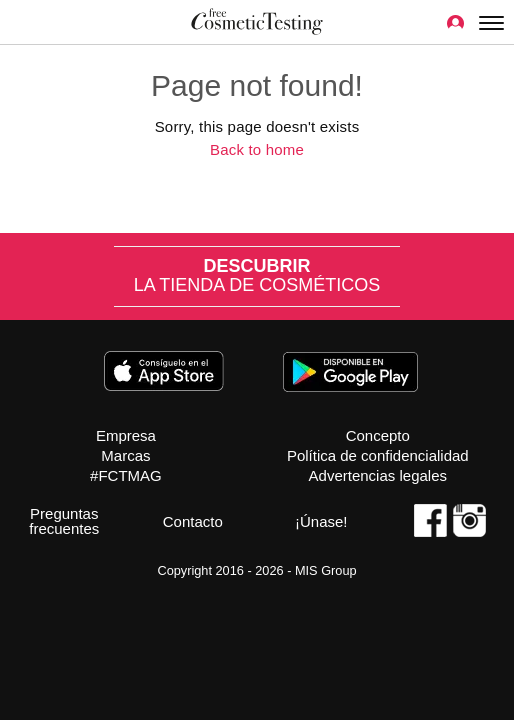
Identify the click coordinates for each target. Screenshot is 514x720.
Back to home (257, 149)
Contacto (193, 521)
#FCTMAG (126, 475)
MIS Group (326, 570)
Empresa (126, 435)
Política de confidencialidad (378, 455)
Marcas (125, 455)
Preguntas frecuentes (64, 521)
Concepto (378, 435)
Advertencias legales (378, 475)
